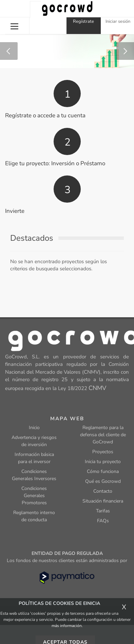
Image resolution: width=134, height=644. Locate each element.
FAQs (103, 521)
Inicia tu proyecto (103, 462)
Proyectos (103, 452)
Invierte (15, 211)
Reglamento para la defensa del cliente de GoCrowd (103, 435)
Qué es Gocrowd (103, 481)
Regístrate (83, 21)
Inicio (34, 428)
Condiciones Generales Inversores (34, 475)
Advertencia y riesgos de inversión (34, 441)
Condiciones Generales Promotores (34, 496)
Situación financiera (103, 501)
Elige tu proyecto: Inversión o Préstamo (55, 163)
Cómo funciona (103, 471)
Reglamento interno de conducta (34, 516)
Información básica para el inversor (34, 458)
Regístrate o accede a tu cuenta (45, 115)
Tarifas (103, 511)
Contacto (103, 491)
